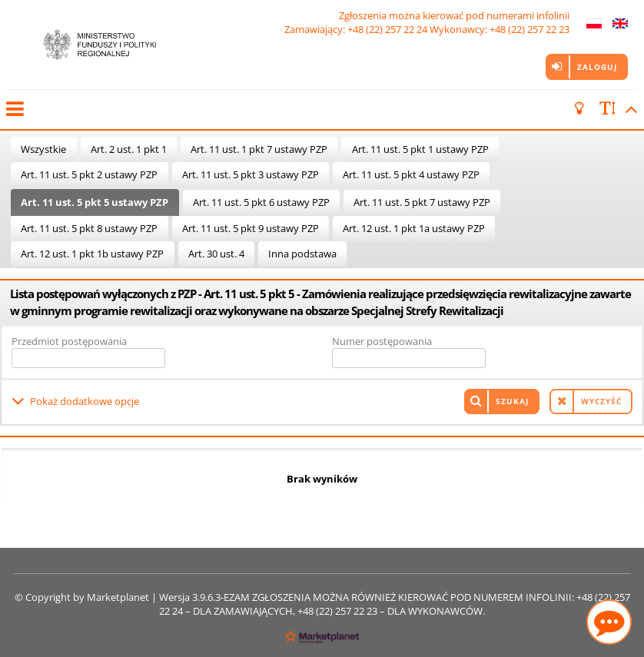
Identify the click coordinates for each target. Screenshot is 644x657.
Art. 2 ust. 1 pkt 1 (129, 149)
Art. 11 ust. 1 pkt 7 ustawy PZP (259, 149)
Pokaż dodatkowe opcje (85, 401)
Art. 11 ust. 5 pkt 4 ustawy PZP (411, 174)
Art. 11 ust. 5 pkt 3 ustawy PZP (251, 174)
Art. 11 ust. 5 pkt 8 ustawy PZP (89, 228)
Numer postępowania (382, 341)
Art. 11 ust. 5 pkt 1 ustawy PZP (420, 149)
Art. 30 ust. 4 (216, 254)
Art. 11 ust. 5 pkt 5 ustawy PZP (95, 202)
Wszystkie (43, 149)
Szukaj (512, 401)
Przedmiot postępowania (69, 341)
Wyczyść (601, 401)
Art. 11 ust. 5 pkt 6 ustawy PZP (261, 202)
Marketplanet (118, 597)
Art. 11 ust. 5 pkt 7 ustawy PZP (422, 202)
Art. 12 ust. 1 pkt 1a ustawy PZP (414, 228)
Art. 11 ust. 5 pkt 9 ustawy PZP (251, 228)
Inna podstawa (302, 254)
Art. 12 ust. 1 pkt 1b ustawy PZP (92, 254)
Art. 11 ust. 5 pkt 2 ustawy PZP (89, 174)
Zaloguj (597, 67)
